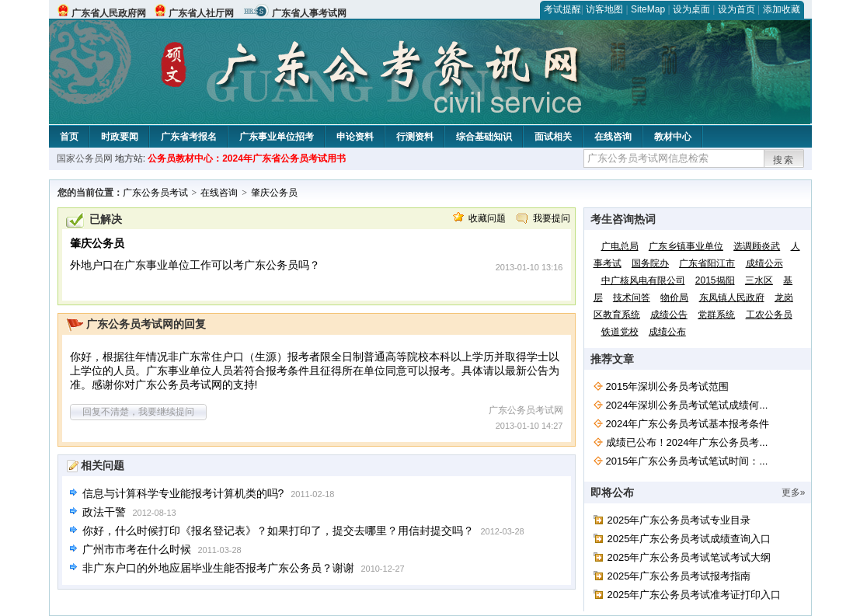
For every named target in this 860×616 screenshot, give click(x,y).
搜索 (784, 160)
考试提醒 (562, 9)
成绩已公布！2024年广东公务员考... (687, 442)
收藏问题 (487, 218)
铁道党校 (620, 332)
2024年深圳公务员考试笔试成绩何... (687, 405)
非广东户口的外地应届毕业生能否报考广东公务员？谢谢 (218, 568)
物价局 (674, 298)
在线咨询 (613, 137)
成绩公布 (667, 332)
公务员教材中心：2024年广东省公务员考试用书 (247, 158)
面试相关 (553, 137)
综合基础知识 (484, 137)
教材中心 (673, 137)
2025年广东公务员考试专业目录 (679, 520)
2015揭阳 (715, 280)
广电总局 (620, 246)
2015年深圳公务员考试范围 (668, 386)
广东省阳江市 (707, 263)
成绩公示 (764, 263)
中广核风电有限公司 (643, 280)
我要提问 (552, 218)
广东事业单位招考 (277, 137)
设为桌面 (691, 9)
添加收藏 (782, 9)
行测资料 (415, 137)
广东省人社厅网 (201, 13)
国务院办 (650, 263)
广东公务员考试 (155, 193)
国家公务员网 (85, 158)
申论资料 (355, 137)
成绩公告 (669, 315)
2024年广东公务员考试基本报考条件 (688, 424)
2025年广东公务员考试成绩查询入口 (689, 539)
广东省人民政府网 (109, 13)
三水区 (759, 280)
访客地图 (604, 9)
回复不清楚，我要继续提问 (138, 412)
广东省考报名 (189, 137)
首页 (69, 137)
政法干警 (104, 512)
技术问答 (632, 298)
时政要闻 (120, 137)
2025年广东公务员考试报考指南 (679, 576)
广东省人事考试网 (309, 13)
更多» (794, 492)
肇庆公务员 (274, 193)
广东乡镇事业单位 (686, 246)
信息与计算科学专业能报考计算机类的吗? (183, 493)
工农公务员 (769, 315)
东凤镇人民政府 (732, 298)
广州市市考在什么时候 (137, 549)
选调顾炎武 (757, 246)
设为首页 (736, 9)
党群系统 (716, 315)
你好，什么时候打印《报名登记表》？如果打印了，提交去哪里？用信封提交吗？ (278, 531)
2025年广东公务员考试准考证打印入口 (695, 595)
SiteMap (648, 9)
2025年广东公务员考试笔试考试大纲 (689, 557)
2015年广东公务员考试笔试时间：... (687, 461)
